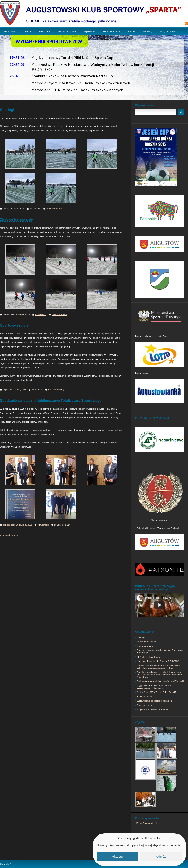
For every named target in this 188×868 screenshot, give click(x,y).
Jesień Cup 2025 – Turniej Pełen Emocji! (156, 692)
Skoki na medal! (145, 697)
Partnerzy (148, 31)
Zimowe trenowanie (16, 219)
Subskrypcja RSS (174, 24)
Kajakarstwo (89, 31)
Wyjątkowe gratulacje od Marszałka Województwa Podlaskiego (154, 687)
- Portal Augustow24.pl (146, 823)
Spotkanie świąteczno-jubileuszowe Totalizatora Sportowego (51, 401)
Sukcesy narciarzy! (146, 705)
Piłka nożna (44, 31)
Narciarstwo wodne (67, 31)
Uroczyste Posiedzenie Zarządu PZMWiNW (158, 661)
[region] (94, 68)
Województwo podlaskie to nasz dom (155, 701)
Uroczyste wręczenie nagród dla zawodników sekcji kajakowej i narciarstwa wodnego (159, 667)
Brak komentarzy (55, 209)
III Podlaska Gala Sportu (149, 657)
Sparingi (7, 110)
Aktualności (9, 31)
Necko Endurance (112, 31)
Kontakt (132, 31)
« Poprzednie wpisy (9, 535)
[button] (6, 68)
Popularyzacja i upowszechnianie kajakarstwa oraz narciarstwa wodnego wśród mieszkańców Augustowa (160, 675)
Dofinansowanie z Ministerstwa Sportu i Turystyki (160, 681)
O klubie (27, 31)
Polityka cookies (168, 31)
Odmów (161, 857)
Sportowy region (14, 325)
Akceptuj (118, 857)
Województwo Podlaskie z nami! (152, 709)
